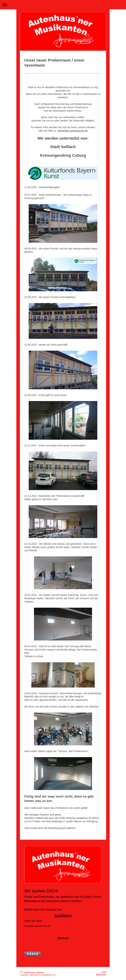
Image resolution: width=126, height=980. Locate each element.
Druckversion (28, 972)
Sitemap (40, 972)
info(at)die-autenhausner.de (73, 131)
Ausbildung (63, 915)
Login (104, 972)
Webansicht (101, 974)
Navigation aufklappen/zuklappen (63, 5)
